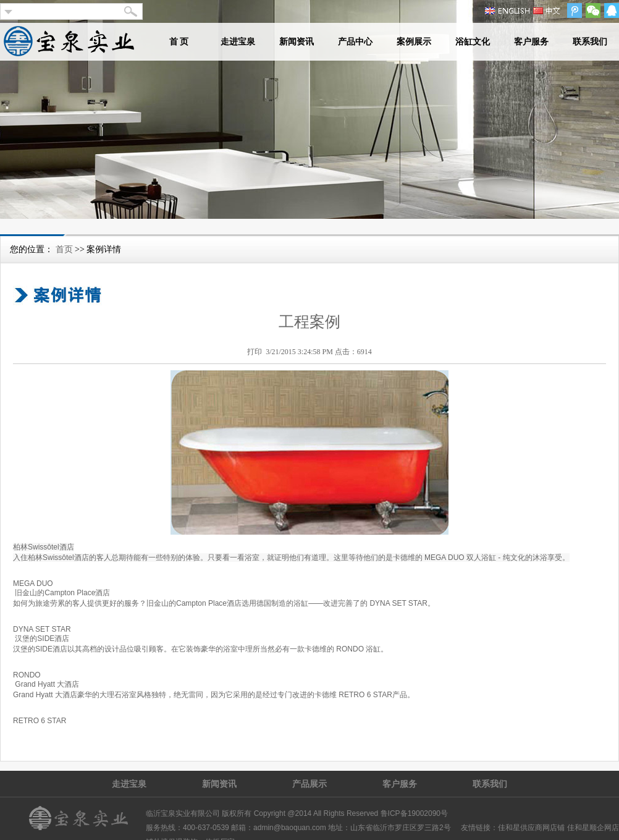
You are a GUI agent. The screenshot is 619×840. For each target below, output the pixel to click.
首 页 (179, 42)
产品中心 (355, 42)
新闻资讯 (297, 42)
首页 (64, 249)
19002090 (424, 813)
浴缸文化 (473, 42)
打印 (255, 352)
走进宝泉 (238, 42)
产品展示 (309, 784)
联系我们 (590, 42)
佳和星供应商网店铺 (531, 828)
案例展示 (414, 42)
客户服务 (531, 42)
